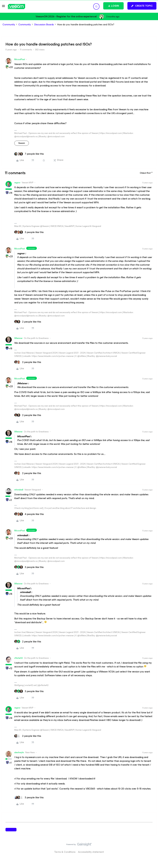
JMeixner (18, 338)
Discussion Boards (44, 25)
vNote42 (19, 658)
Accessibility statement (91, 852)
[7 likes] (29, 154)
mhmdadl (19, 490)
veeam (22, 143)
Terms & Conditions (65, 852)
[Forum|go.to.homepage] (16, 7)
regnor (17, 183)
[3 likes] (29, 232)
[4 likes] (29, 514)
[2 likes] (28, 322)
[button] (3, 7)
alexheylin (19, 752)
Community (9, 25)
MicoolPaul (20, 59)
